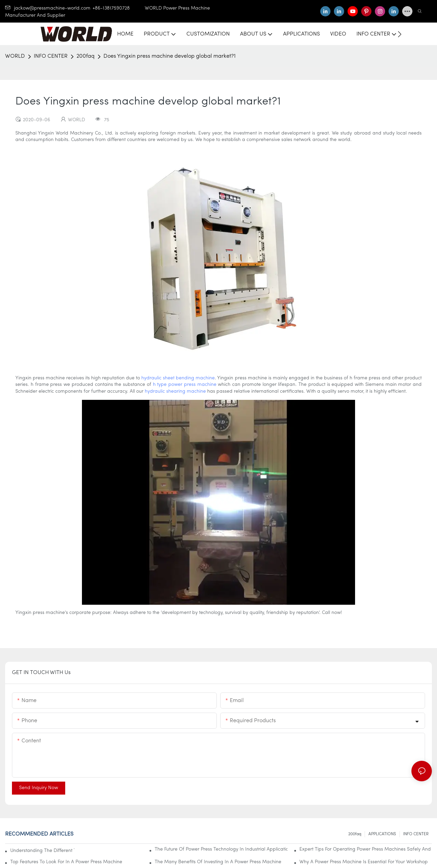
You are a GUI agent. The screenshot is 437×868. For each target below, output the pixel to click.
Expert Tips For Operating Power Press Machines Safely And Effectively (366, 849)
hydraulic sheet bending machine (178, 378)
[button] (400, 34)
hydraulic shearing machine (175, 391)
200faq (86, 56)
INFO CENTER (51, 56)
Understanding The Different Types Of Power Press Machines (42, 851)
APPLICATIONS (382, 834)
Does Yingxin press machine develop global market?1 (170, 56)
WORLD (15, 56)
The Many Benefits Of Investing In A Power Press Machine (218, 862)
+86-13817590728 (119, 8)
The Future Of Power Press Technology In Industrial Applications (221, 849)
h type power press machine (185, 385)
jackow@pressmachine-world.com (48, 8)
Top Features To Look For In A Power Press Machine (66, 862)
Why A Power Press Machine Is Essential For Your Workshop (364, 862)
